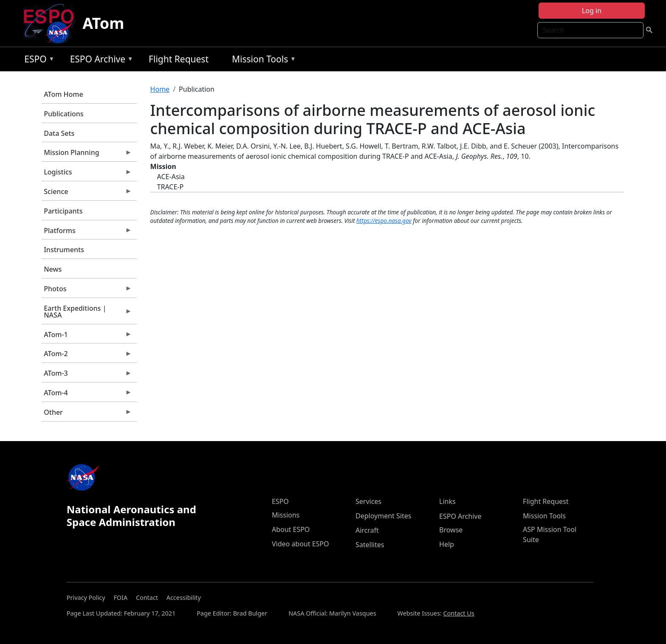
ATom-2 (87, 356)
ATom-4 (87, 395)
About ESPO (291, 529)
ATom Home (63, 94)
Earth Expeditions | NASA (87, 314)
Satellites (370, 545)
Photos (87, 291)
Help (447, 544)
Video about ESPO (301, 544)
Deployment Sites (383, 516)
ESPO (37, 60)
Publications (63, 114)
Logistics (87, 174)
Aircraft (367, 530)
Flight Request (179, 59)
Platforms (87, 233)
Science (87, 194)
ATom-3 (87, 375)
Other (87, 414)
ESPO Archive (100, 60)
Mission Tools (262, 60)
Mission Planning (87, 155)
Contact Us (459, 613)
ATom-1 (87, 337)
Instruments (64, 250)
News (53, 269)
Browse (451, 530)
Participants (63, 211)
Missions (286, 515)
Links (447, 501)
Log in (592, 11)
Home (160, 89)
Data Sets (59, 133)
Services (368, 501)
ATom (103, 23)
